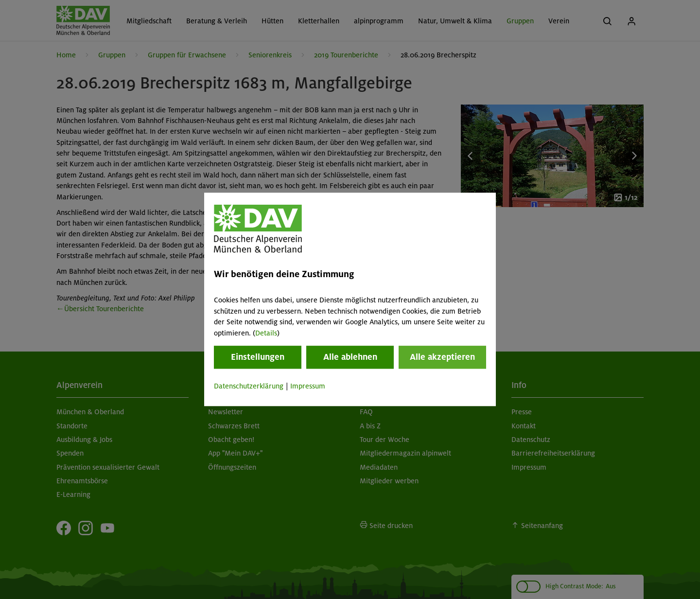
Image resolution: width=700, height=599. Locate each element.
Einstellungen (258, 357)
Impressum (308, 386)
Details (266, 333)
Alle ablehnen (350, 357)
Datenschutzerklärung (249, 386)
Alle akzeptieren (442, 357)
